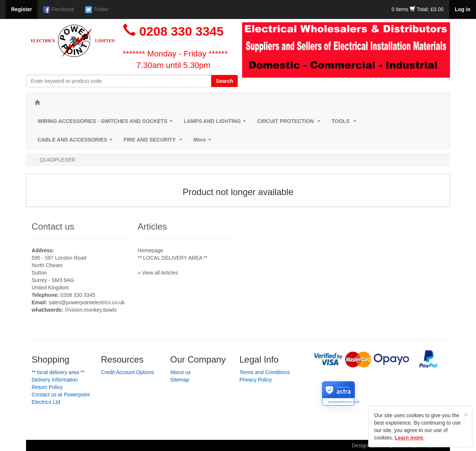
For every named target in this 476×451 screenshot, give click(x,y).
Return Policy (47, 387)
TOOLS (345, 123)
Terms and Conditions (265, 372)
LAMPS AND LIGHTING (216, 123)
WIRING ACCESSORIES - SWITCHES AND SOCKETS (107, 123)
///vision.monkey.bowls (91, 310)
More (204, 142)
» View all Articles (158, 273)
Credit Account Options (127, 372)
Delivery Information (55, 380)
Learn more (409, 438)
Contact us (53, 226)
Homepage (150, 250)
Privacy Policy (256, 380)
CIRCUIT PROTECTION (290, 123)
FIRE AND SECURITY (154, 142)
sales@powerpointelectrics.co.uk (87, 302)
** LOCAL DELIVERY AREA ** (173, 258)
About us (181, 372)
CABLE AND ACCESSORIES (76, 142)
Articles (152, 226)
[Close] (466, 414)
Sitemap (180, 380)
